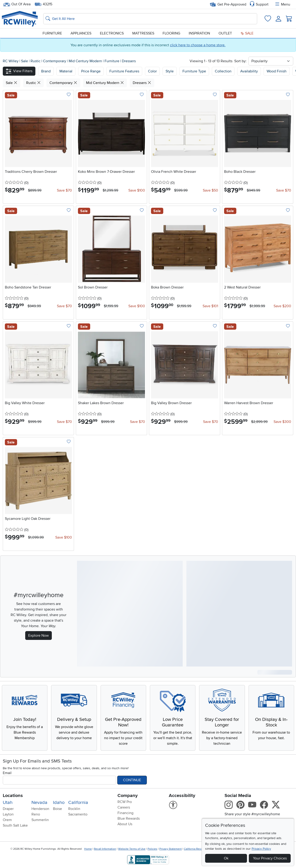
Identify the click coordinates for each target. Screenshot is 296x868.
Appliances (81, 33)
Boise (57, 809)
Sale (247, 33)
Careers (124, 807)
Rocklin (74, 809)
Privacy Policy (261, 849)
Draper (8, 809)
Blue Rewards (129, 818)
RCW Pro (125, 802)
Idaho (59, 803)
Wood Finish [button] (277, 71)
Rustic (36, 61)
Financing (125, 813)
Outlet (225, 33)
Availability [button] (249, 71)
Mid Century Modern (86, 61)
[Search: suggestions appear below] (150, 19)
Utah (8, 803)
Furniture (52, 33)
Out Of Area (17, 4)
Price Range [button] (91, 71)
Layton (8, 814)
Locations (13, 796)
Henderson (40, 809)
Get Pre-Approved (228, 4)
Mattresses (143, 33)
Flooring (171, 33)
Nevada (39, 803)
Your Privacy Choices (270, 858)
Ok (226, 858)
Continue (132, 780)
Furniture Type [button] (194, 71)
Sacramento (78, 814)
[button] (19, 71)
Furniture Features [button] (124, 71)
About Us (125, 824)
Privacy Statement (171, 849)
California (78, 803)
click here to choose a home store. (198, 45)
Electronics (112, 33)
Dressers (129, 61)
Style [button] (170, 71)
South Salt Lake (15, 825)
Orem (7, 820)
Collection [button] (223, 71)
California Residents (196, 849)
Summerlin (40, 820)
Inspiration (199, 33)
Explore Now (39, 635)
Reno (36, 814)
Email (7, 773)
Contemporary (55, 61)
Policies (152, 849)
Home (88, 849)
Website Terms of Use (132, 849)
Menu (282, 4)
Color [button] (152, 71)
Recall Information (105, 849)
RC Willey (11, 61)
